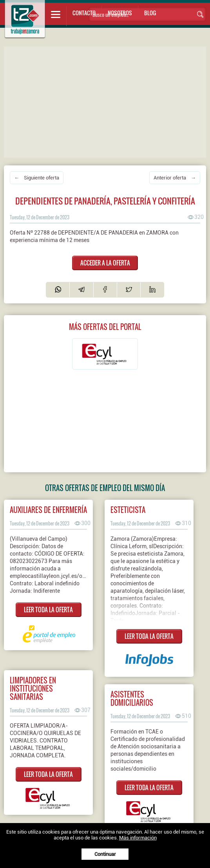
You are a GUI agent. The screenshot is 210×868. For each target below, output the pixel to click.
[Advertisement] (107, 101)
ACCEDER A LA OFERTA (105, 263)
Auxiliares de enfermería (48, 510)
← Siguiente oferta (37, 178)
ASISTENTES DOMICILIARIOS (132, 698)
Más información (138, 838)
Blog (150, 13)
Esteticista (128, 510)
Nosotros (120, 13)
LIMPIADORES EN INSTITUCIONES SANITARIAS (33, 688)
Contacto (84, 13)
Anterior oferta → (175, 178)
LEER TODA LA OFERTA (48, 610)
